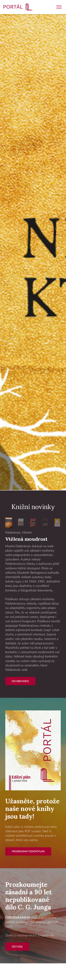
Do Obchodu (20, 681)
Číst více (17, 947)
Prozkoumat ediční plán (28, 851)
